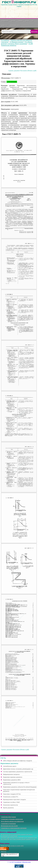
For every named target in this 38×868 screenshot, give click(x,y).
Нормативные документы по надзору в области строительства (16, 783)
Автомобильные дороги (10, 766)
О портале (5, 21)
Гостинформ (5, 40)
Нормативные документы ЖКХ (12, 780)
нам (8, 838)
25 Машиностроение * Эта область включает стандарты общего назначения (17, 43)
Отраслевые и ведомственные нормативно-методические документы (19, 790)
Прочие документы (8, 808)
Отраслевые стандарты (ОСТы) (12, 794)
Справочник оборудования (8, 817)
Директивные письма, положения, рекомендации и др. (18, 769)
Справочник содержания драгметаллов (12, 819)
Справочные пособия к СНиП (11, 802)
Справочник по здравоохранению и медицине (14, 828)
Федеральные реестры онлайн (9, 826)
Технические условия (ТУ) (11, 797)
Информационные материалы (11, 774)
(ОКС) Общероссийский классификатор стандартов (17, 761)
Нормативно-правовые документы (13, 777)
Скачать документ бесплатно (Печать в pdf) (22, 71)
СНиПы (20, 21)
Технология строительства (10, 805)
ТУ (33, 21)
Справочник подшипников (8, 824)
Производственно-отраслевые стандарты (14, 799)
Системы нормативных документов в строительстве (18, 772)
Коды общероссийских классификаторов (12, 821)
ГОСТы (13, 21)
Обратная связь (15, 25)
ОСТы (27, 21)
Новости (4, 25)
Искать (34, 32)
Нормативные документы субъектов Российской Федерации (20, 787)
